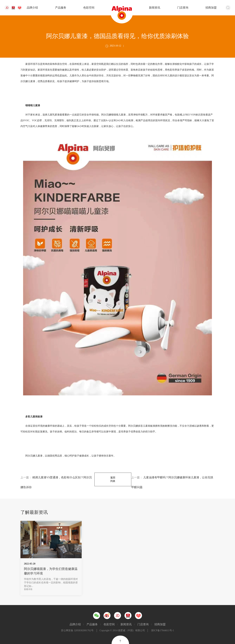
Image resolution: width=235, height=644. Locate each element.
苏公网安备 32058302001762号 (77, 630)
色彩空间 (89, 8)
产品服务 (61, 8)
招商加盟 (211, 8)
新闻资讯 (155, 8)
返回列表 (113, 479)
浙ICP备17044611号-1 (163, 630)
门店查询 (183, 8)
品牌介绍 (32, 8)
